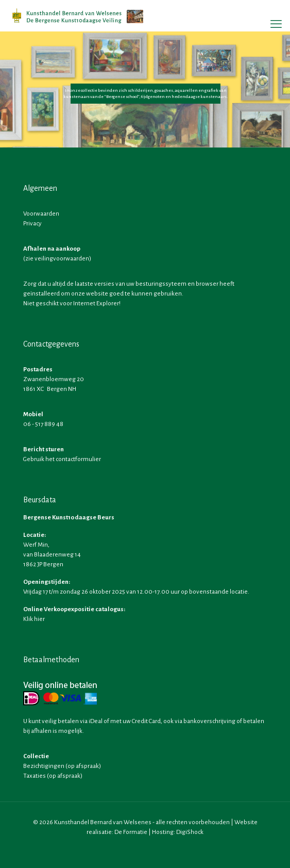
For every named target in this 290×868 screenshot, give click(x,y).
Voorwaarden (41, 214)
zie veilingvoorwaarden (57, 259)
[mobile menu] (276, 24)
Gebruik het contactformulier (62, 459)
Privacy (32, 224)
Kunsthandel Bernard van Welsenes (103, 822)
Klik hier (34, 619)
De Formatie (131, 832)
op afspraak (83, 766)
